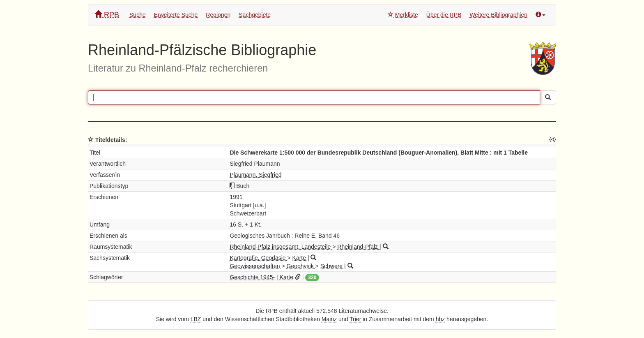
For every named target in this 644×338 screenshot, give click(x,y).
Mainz (329, 319)
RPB (107, 15)
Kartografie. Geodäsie (258, 258)
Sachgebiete (255, 15)
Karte (300, 258)
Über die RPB (444, 15)
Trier (355, 319)
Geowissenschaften (255, 266)
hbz (440, 319)
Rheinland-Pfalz (358, 247)
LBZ (196, 319)
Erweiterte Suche (176, 15)
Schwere (332, 266)
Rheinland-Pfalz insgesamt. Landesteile (281, 247)
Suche (138, 15)
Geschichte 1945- (252, 277)
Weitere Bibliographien (498, 15)
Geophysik (301, 266)
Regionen (218, 15)
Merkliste (403, 15)
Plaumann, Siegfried (255, 175)
